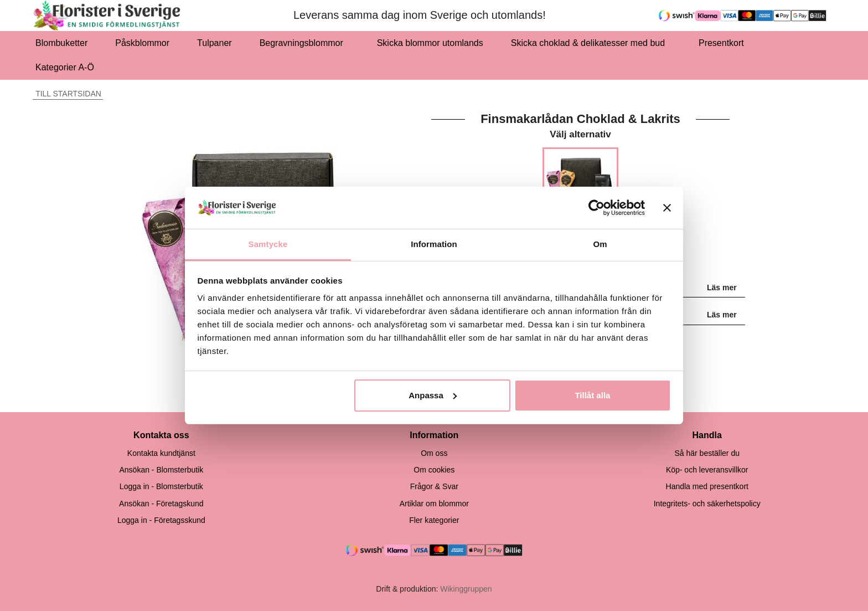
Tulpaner (215, 43)
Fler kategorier (434, 520)
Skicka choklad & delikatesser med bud (591, 43)
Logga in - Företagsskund (161, 520)
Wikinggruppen (466, 589)
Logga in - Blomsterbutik (161, 486)
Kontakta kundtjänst (161, 453)
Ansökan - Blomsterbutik (161, 470)
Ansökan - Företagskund (161, 504)
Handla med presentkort (707, 486)
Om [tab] (600, 244)
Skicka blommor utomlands (430, 43)
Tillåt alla (592, 395)
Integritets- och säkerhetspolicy (707, 504)
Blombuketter (61, 43)
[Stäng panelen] (667, 208)
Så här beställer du (707, 453)
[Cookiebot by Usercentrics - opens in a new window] (596, 208)
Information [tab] (434, 244)
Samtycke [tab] (268, 244)
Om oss (434, 453)
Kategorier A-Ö (68, 67)
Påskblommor (142, 43)
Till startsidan (67, 94)
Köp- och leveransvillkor (707, 470)
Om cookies (434, 470)
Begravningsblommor (304, 43)
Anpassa (433, 395)
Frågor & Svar (434, 486)
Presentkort (721, 43)
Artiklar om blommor (434, 504)
